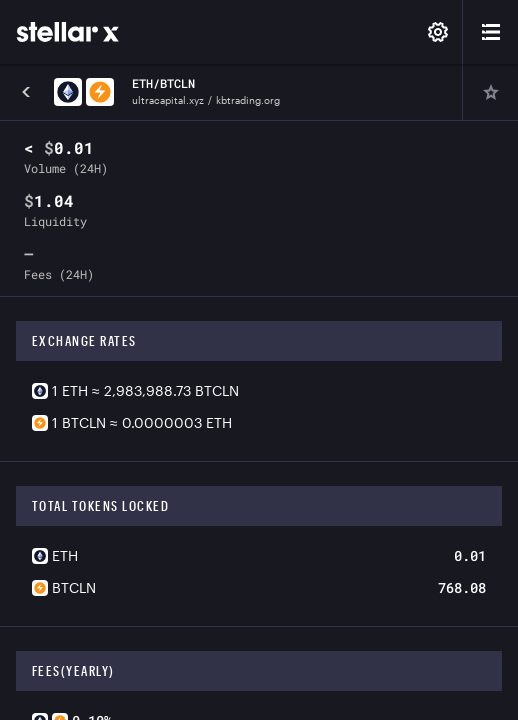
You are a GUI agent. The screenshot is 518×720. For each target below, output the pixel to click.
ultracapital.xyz (168, 100)
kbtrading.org (248, 100)
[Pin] (490, 92)
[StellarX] (68, 32)
